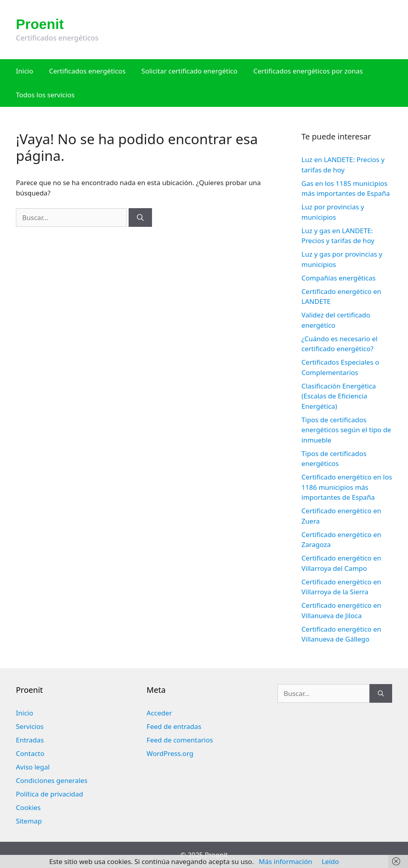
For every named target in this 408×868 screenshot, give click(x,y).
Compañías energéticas (339, 278)
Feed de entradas (174, 726)
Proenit (40, 24)
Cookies (28, 807)
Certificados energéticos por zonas (308, 71)
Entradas (30, 740)
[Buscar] (140, 218)
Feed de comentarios (180, 740)
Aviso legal (33, 767)
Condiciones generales (52, 780)
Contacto (30, 753)
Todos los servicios (45, 95)
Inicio (25, 71)
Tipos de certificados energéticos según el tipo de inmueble (346, 430)
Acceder (159, 713)
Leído (330, 861)
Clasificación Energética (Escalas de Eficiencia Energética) (339, 396)
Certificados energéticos (88, 71)
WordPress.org (170, 753)
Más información (285, 861)
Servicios (30, 726)
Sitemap (29, 821)
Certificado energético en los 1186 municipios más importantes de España (347, 487)
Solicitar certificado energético (189, 71)
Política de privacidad (49, 794)
